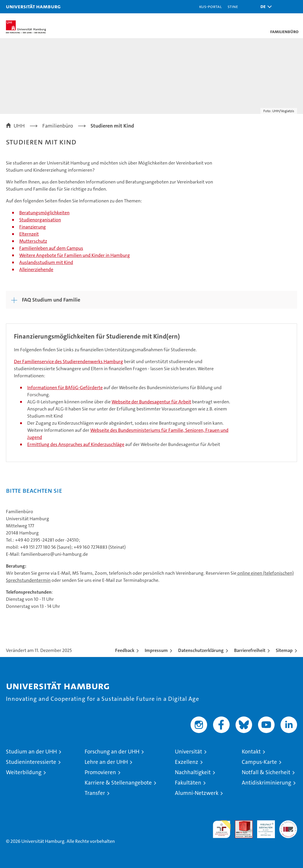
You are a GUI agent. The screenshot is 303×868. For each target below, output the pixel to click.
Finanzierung (33, 227)
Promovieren (100, 772)
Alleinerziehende (36, 269)
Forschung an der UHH (112, 752)
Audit (241, 823)
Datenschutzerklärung (201, 650)
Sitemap (284, 650)
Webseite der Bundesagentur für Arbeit (151, 402)
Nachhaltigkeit (193, 772)
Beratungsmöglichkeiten (44, 213)
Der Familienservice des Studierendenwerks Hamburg (69, 361)
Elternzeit (29, 234)
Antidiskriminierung (266, 783)
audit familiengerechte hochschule (222, 829)
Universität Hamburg (33, 6)
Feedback (125, 650)
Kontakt (251, 752)
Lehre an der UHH (106, 762)
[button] (265, 7)
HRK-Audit (263, 827)
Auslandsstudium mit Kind (46, 262)
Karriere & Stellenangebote (118, 783)
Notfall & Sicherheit (266, 772)
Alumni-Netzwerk (197, 793)
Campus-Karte (259, 762)
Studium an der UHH (31, 752)
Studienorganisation (40, 220)
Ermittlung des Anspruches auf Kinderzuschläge (76, 444)
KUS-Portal (210, 6)
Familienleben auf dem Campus (51, 248)
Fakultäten (188, 783)
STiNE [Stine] (233, 6)
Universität (188, 752)
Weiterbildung (24, 772)
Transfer (95, 793)
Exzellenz (187, 762)
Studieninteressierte (31, 762)
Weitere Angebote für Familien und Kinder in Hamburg (75, 255)
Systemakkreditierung (288, 823)
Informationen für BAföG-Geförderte (65, 388)
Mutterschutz (33, 241)
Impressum (156, 650)
